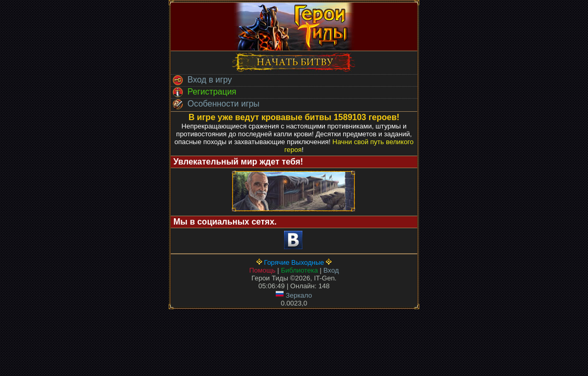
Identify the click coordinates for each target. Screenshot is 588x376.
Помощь (262, 270)
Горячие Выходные (294, 262)
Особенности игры (215, 104)
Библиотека (299, 270)
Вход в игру (201, 80)
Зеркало (294, 295)
